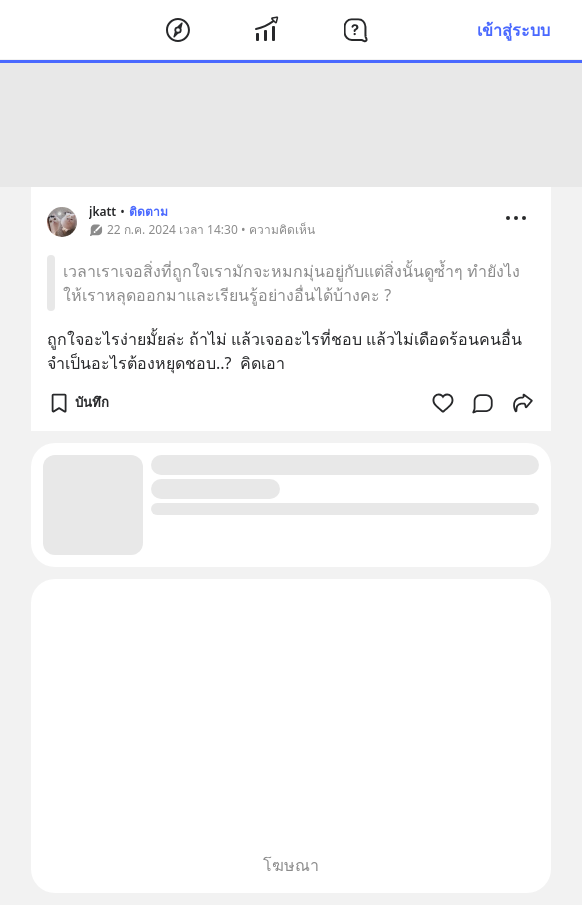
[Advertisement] (291, 125)
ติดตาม (148, 211)
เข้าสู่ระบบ (513, 30)
